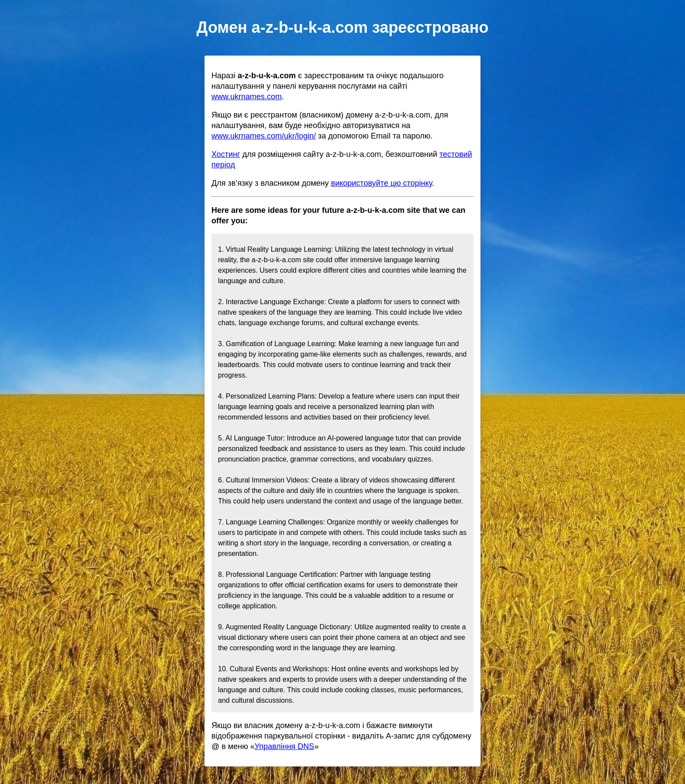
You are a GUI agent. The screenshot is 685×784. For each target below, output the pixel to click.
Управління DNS (285, 746)
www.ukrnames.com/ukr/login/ (264, 136)
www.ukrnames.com (247, 97)
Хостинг (226, 154)
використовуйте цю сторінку (382, 183)
